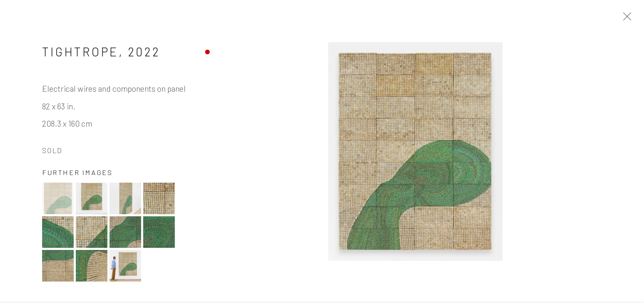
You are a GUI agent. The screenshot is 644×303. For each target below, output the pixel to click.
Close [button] (625, 19)
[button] (58, 200)
